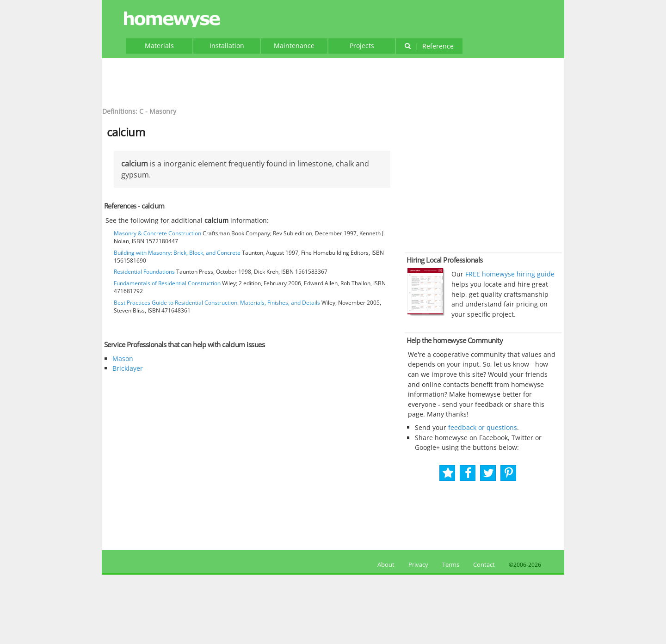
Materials (159, 46)
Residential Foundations (144, 272)
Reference (429, 46)
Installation (227, 46)
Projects (362, 46)
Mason (123, 359)
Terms (451, 564)
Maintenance (294, 46)
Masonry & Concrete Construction (157, 233)
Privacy (418, 564)
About (385, 564)
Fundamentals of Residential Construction (167, 283)
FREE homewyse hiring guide (509, 274)
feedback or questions (483, 427)
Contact (484, 564)
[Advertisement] (333, 81)
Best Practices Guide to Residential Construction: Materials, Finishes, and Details (217, 303)
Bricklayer (128, 368)
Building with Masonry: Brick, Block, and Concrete (177, 253)
